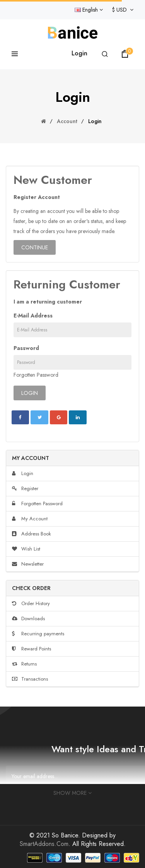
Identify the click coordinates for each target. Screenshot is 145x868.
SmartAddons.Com (44, 844)
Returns (24, 664)
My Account (30, 519)
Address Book (32, 534)
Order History (31, 603)
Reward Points (32, 649)
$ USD (123, 10)
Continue (35, 247)
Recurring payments (38, 634)
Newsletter (28, 564)
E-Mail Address (33, 316)
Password (26, 348)
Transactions (30, 679)
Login (79, 53)
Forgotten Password (36, 375)
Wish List (26, 549)
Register (25, 488)
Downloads (28, 618)
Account (67, 121)
